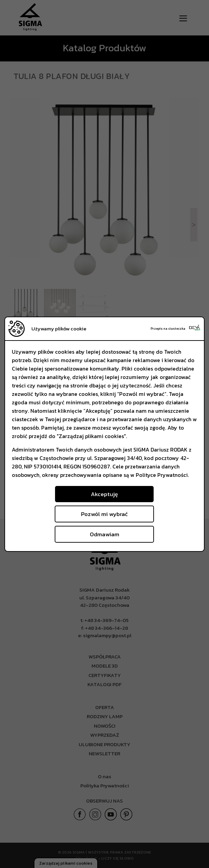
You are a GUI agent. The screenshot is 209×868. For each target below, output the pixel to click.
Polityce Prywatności (162, 475)
